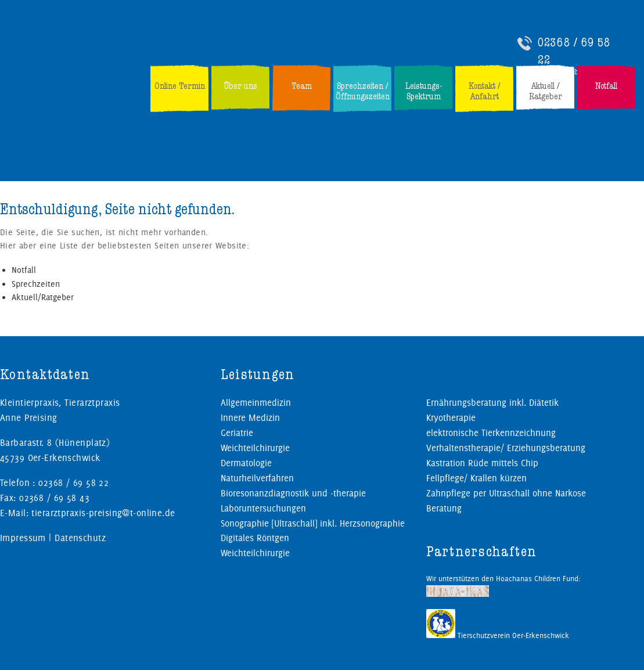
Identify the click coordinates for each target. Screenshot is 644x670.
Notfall (606, 86)
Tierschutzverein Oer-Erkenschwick (498, 635)
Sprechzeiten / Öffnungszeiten (363, 91)
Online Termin (180, 86)
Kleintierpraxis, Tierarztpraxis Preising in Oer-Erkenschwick (97, 62)
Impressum (23, 538)
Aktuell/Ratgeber (43, 297)
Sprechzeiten (36, 284)
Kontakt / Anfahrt (485, 91)
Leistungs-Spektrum (424, 91)
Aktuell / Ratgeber (546, 91)
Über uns (240, 86)
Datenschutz (80, 538)
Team (302, 86)
